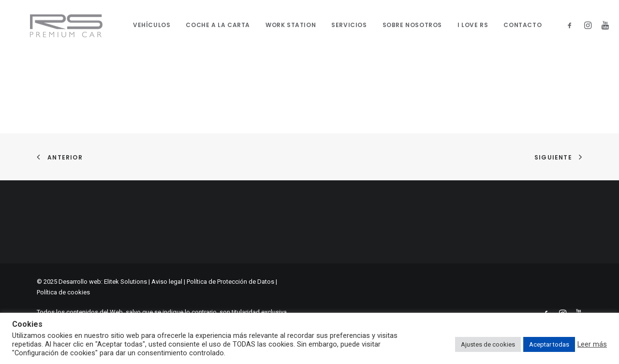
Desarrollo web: (81, 282)
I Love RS (466, 25)
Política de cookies (63, 292)
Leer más (592, 344)
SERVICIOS (343, 25)
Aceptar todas (549, 344)
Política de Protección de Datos (230, 282)
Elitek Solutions (125, 282)
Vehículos (145, 25)
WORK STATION (284, 25)
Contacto (516, 25)
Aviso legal (167, 282)
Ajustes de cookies (488, 344)
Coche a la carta (212, 25)
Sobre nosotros (405, 25)
